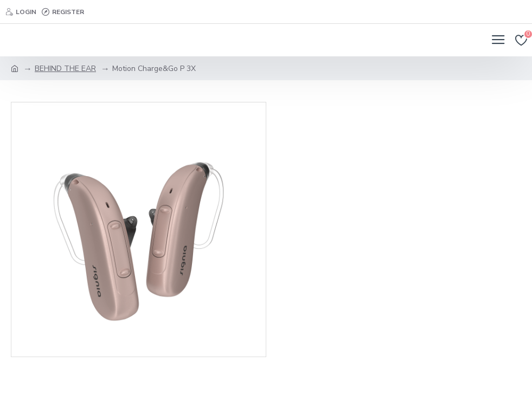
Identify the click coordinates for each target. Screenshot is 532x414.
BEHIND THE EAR (65, 69)
